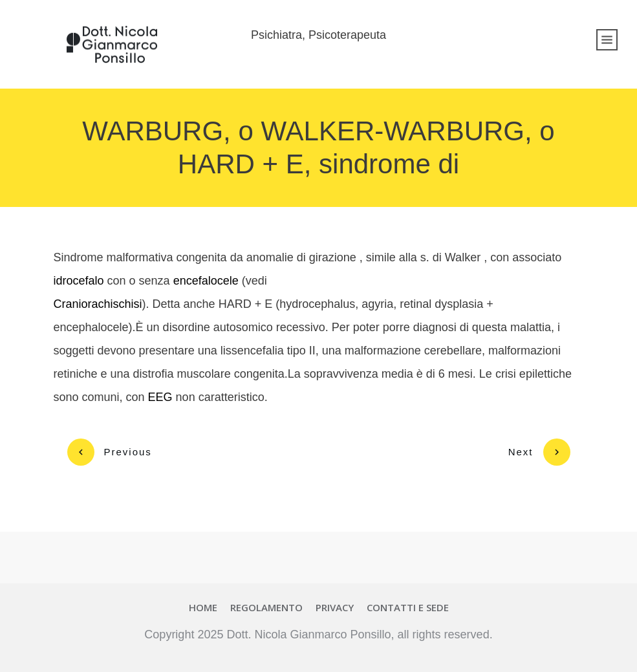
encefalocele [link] (206, 281)
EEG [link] (160, 397)
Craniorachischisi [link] (98, 304)
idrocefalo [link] (79, 281)
